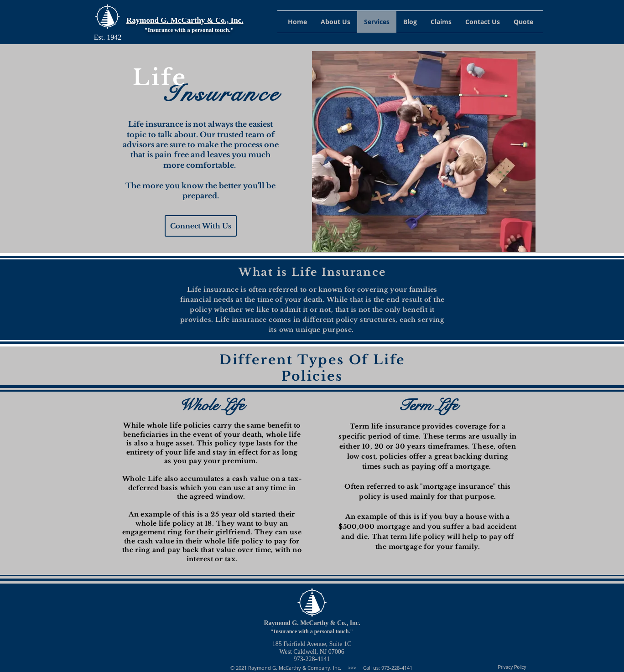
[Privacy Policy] (512, 667)
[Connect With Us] (201, 226)
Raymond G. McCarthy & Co (304, 623)
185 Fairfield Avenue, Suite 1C (312, 644)
